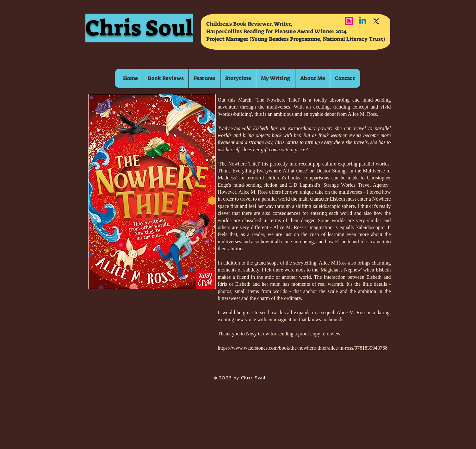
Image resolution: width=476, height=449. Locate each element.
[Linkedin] (363, 21)
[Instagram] (349, 21)
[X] (376, 21)
